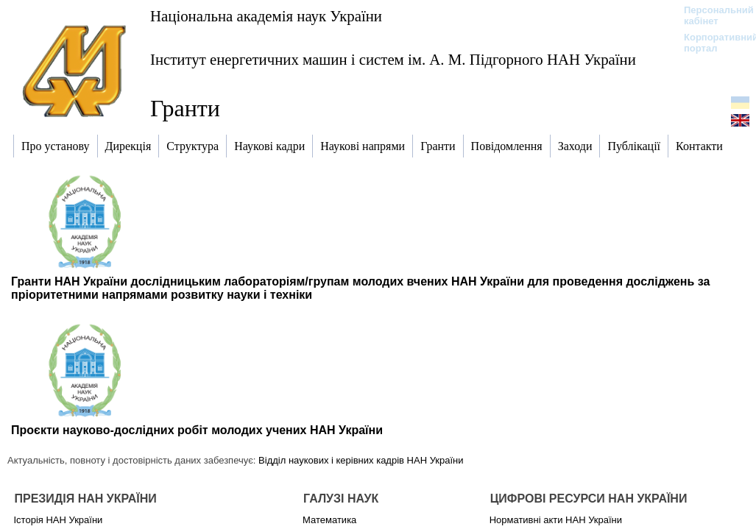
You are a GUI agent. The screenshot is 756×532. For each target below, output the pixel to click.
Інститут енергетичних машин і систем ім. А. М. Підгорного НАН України (393, 59)
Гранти (185, 108)
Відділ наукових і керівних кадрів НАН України (361, 460)
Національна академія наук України (266, 16)
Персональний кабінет (711, 15)
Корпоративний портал (711, 43)
